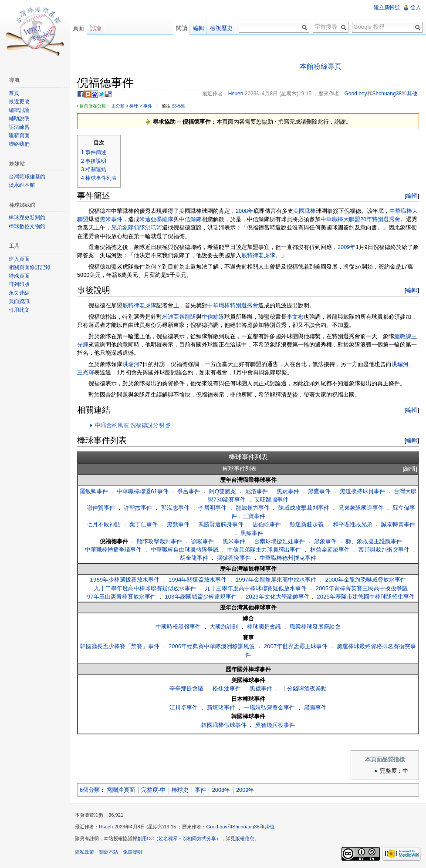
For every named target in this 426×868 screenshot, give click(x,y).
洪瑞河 (154, 227)
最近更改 (19, 101)
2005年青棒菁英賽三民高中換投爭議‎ (362, 588)
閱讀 (182, 28)
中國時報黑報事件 (178, 627)
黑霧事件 (315, 708)
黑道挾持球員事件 (362, 491)
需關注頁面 (121, 790)
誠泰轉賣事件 (398, 524)
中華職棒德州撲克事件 (288, 558)
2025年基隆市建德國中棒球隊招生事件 (366, 597)
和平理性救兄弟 (353, 524)
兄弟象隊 (122, 227)
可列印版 (19, 284)
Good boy (217, 827)
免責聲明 (132, 852)
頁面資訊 (19, 301)
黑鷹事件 (319, 491)
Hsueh (106, 827)
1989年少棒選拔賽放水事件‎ (125, 580)
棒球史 (180, 790)
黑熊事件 (178, 524)
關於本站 (108, 852)
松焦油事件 (227, 688)
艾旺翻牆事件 (271, 500)
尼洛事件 (257, 491)
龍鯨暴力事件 (253, 508)
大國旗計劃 (224, 627)
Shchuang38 (246, 827)
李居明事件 (212, 508)
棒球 (134, 106)
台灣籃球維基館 (27, 177)
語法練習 (19, 127)
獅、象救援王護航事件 (374, 541)
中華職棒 (219, 305)
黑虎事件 (288, 491)
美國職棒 (304, 211)
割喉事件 (203, 541)
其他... (271, 827)
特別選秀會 (244, 305)
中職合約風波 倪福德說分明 (130, 425)
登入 (416, 7)
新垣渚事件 (221, 708)
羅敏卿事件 (94, 491)
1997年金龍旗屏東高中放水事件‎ (276, 580)
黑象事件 (325, 541)
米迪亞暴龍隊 (156, 219)
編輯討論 (19, 110)
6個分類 (90, 790)
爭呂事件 (189, 491)
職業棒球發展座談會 (315, 627)
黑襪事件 (261, 688)
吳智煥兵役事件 (275, 725)
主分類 (118, 106)
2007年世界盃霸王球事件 (296, 646)
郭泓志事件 (175, 508)
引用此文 (19, 310)
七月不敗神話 (104, 524)
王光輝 (86, 372)
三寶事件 (254, 516)
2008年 (245, 211)
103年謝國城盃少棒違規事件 (201, 597)
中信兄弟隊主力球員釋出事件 (264, 550)
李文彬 (295, 317)
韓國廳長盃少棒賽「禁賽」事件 (120, 646)
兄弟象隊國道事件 (361, 508)
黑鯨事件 (252, 533)
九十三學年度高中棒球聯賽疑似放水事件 (256, 588)
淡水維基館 (22, 185)
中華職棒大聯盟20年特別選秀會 (360, 219)
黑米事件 (111, 219)
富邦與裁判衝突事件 (384, 550)
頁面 (78, 28)
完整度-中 (153, 790)
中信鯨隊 (190, 219)
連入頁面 (19, 259)
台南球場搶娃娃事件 (279, 541)
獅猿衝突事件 (234, 558)
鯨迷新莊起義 (307, 524)
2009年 (347, 247)
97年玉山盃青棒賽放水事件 (122, 597)
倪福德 (178, 106)
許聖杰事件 (138, 508)
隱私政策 (85, 852)
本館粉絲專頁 (321, 66)
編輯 (412, 196)
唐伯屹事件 (267, 524)
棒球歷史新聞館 (27, 218)
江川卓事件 (184, 708)
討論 (95, 28)
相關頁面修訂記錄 (30, 267)
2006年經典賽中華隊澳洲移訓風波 (212, 646)
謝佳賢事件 (101, 508)
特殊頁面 (19, 276)
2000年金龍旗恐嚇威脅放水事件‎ (366, 580)
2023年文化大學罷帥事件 (278, 597)
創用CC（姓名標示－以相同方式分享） (179, 838)
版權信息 (245, 838)
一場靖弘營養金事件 (269, 708)
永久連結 (19, 293)
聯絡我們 (19, 144)
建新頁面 (19, 135)
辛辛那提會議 (186, 688)
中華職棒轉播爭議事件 (113, 550)
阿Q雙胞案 (223, 491)
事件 (148, 106)
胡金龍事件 (194, 558)
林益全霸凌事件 (330, 550)
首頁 (14, 93)
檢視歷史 (221, 28)
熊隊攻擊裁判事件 (159, 541)
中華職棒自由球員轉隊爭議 (185, 550)
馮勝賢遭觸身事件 (221, 524)
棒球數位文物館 (27, 226)
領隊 (139, 227)
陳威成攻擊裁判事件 (304, 508)
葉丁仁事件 (144, 524)
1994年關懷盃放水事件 (198, 580)
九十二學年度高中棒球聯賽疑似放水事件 (145, 588)
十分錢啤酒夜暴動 (304, 688)
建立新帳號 (387, 7)
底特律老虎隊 (258, 255)
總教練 (403, 336)
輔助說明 (19, 118)
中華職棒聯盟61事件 (143, 491)
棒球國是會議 (264, 627)
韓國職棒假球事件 (224, 725)
